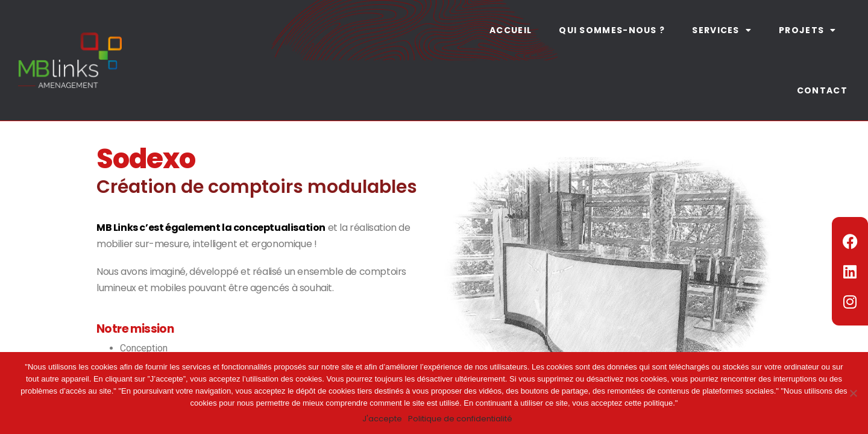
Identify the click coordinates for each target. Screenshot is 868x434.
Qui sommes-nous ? (612, 30)
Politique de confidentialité (460, 419)
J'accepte (382, 419)
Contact (822, 90)
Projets (807, 30)
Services (722, 30)
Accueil (511, 30)
